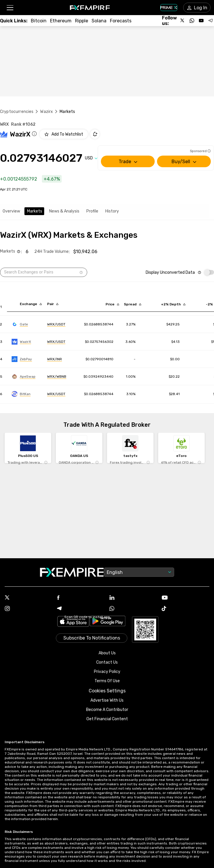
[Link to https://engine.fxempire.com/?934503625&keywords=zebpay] (22, 359)
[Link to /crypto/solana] (99, 21)
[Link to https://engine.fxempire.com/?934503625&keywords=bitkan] (21, 394)
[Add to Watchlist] (64, 134)
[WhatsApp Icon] (133, 609)
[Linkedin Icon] (133, 598)
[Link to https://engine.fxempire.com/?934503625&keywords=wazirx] (21, 342)
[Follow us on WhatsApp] (192, 21)
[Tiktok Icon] (186, 609)
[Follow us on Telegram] (211, 21)
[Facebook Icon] (81, 598)
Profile (92, 211)
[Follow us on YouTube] (201, 21)
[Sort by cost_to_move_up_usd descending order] (173, 304)
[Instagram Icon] (28, 609)
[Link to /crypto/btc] (39, 21)
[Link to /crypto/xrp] (82, 21)
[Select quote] (91, 158)
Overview (11, 211)
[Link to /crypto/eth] (61, 21)
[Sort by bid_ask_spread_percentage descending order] (133, 304)
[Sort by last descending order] (112, 304)
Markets (35, 211)
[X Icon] (28, 598)
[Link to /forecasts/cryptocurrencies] (121, 21)
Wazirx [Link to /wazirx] (47, 112)
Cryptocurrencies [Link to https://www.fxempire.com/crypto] (17, 112)
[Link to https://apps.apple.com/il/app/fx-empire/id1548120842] (73, 622)
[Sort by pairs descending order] (53, 304)
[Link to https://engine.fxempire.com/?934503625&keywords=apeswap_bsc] (24, 377)
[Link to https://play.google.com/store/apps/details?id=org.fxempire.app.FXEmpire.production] (108, 622)
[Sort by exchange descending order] (31, 304)
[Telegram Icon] (81, 609)
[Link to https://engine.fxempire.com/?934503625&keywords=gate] (20, 324)
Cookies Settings (107, 691)
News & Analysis (64, 211)
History (112, 211)
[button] (10, 8)
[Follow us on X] (183, 21)
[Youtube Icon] (186, 598)
